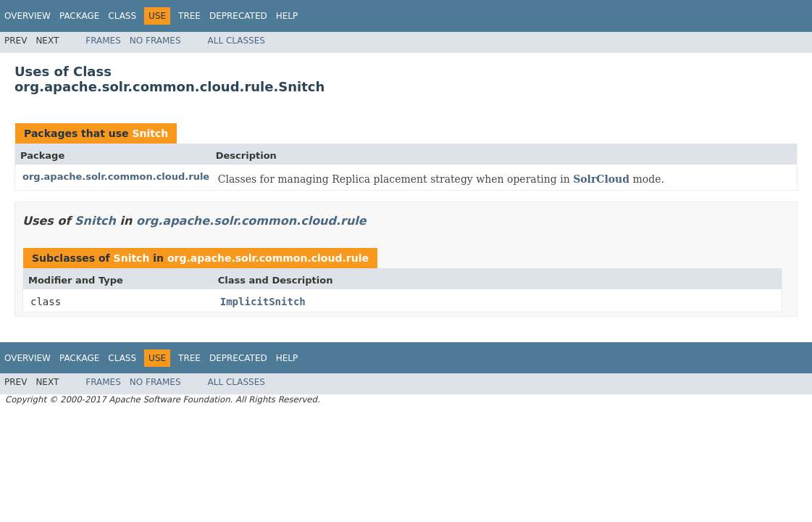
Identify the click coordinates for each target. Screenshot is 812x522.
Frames (103, 41)
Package (79, 16)
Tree (189, 16)
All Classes (237, 41)
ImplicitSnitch (263, 302)
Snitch (150, 133)
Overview (28, 16)
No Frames (155, 41)
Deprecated (238, 16)
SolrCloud (601, 179)
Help (287, 16)
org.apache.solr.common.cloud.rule (116, 177)
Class (122, 16)
